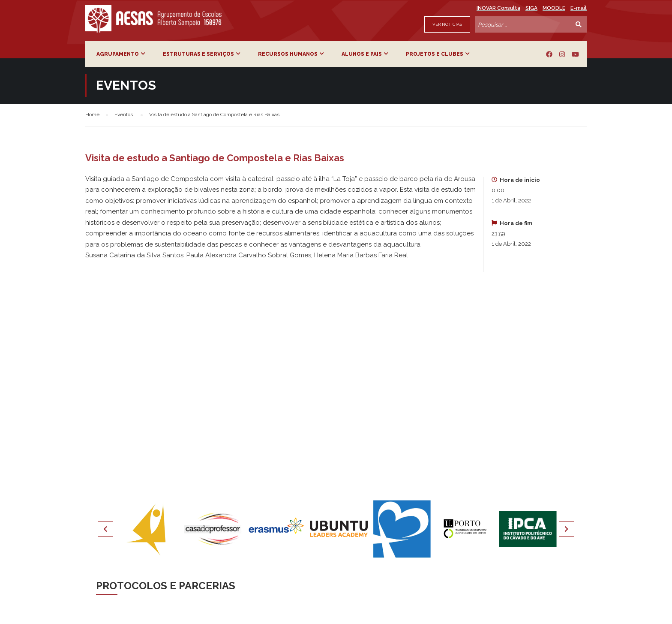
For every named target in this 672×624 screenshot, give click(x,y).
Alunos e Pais (362, 54)
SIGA (531, 8)
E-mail (579, 8)
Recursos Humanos (288, 54)
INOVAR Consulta (498, 8)
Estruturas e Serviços (198, 54)
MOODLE (554, 8)
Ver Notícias (447, 24)
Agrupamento (118, 54)
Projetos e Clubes (435, 54)
